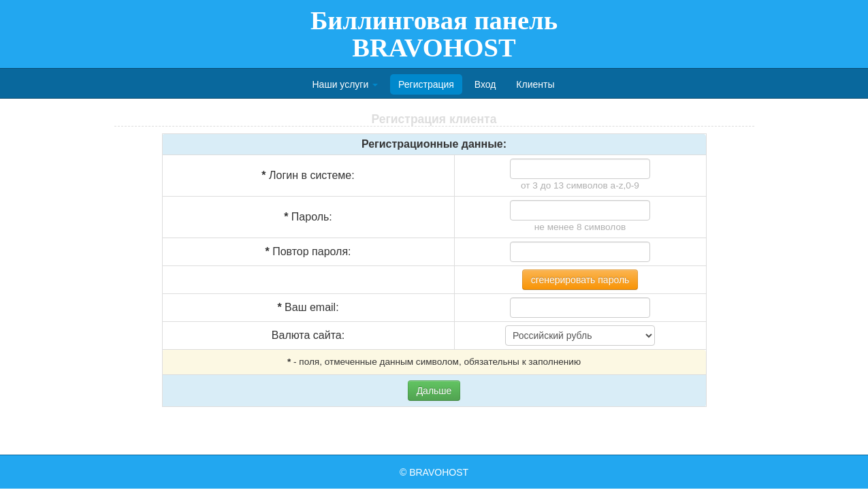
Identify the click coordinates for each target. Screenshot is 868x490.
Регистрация (426, 84)
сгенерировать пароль (580, 280)
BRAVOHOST (439, 472)
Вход (485, 84)
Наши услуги (345, 84)
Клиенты (535, 84)
